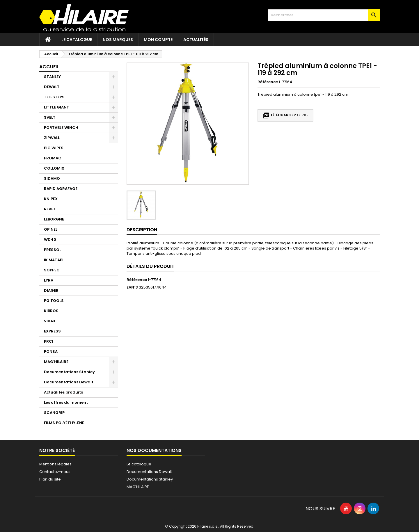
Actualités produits (63, 392)
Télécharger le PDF (285, 115)
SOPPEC (52, 270)
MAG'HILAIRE (56, 362)
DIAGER (51, 290)
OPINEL (51, 229)
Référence (268, 82)
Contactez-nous (55, 472)
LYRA (49, 280)
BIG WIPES (54, 148)
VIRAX (50, 321)
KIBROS (51, 311)
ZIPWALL (52, 138)
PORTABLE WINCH (61, 128)
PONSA (51, 352)
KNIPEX (51, 199)
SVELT (50, 117)
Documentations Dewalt (69, 382)
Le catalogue (77, 40)
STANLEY (52, 77)
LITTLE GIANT (57, 107)
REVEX (50, 209)
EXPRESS (52, 331)
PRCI (49, 341)
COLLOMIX (54, 168)
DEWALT (52, 87)
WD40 (50, 240)
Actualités (196, 40)
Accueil (49, 67)
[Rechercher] (324, 15)
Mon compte (158, 40)
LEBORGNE (54, 219)
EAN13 (132, 287)
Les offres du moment (66, 402)
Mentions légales (55, 464)
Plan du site (50, 479)
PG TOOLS (54, 301)
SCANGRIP (54, 413)
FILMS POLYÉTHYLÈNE (64, 423)
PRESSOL (53, 250)
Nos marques (118, 40)
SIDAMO (52, 178)
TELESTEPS (54, 97)
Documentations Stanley (69, 372)
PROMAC (53, 158)
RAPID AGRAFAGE (61, 189)
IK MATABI (54, 260)
